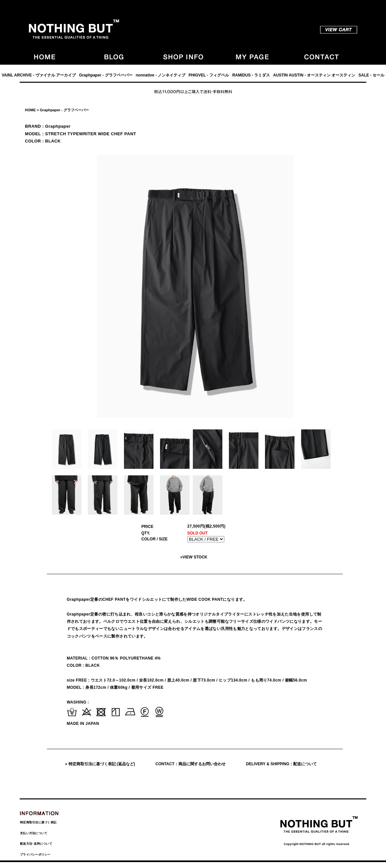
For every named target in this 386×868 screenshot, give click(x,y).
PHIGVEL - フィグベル (209, 75)
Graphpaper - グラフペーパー (106, 75)
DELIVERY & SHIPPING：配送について (281, 764)
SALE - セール (371, 75)
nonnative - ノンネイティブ (161, 75)
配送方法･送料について (36, 844)
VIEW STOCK (195, 557)
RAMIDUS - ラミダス (251, 75)
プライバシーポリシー (35, 855)
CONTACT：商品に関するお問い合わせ (191, 764)
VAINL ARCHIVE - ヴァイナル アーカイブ (39, 75)
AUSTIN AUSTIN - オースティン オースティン (314, 75)
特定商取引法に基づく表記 (38, 822)
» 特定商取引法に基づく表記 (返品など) (100, 764)
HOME (30, 110)
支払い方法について (34, 833)
